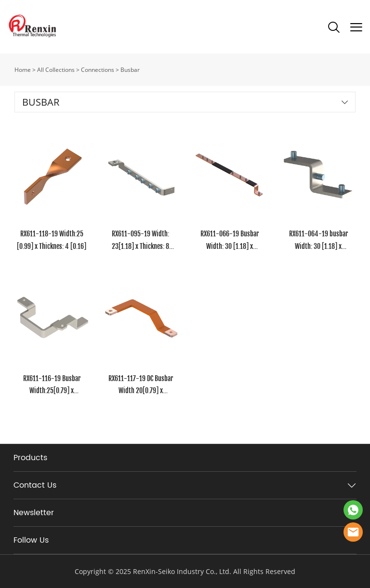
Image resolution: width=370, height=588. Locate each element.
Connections (98, 70)
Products (30, 458)
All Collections (56, 70)
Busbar (130, 70)
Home (23, 70)
